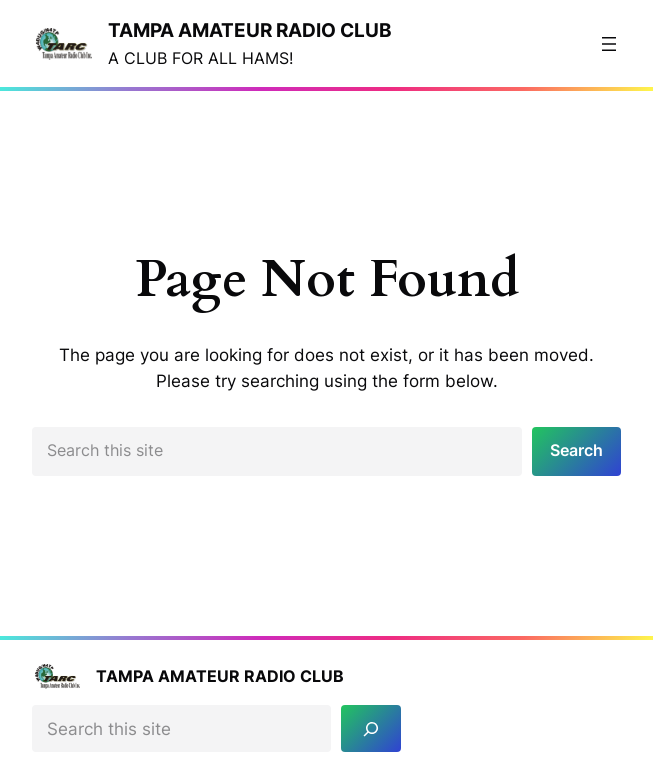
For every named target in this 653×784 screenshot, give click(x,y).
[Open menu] (609, 44)
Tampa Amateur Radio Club (250, 30)
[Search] (371, 728)
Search (576, 450)
